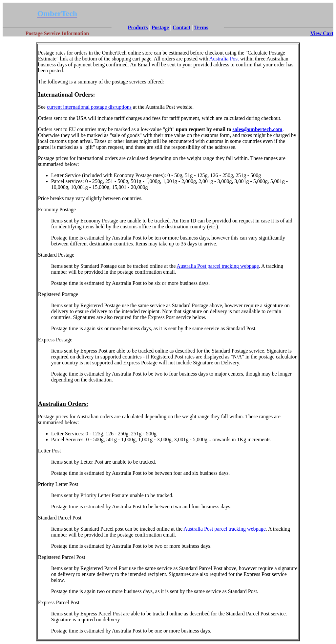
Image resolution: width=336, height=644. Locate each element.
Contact (181, 27)
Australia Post (224, 59)
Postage (160, 27)
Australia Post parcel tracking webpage (218, 266)
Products (138, 27)
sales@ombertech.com (257, 129)
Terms (201, 27)
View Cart (322, 33)
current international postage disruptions (89, 107)
